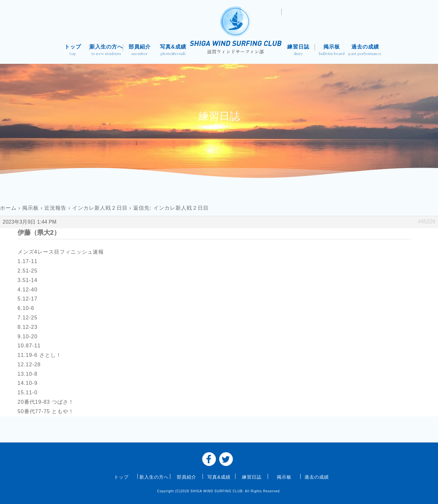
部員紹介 (140, 51)
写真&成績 (173, 51)
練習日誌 (298, 51)
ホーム (8, 208)
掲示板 (332, 51)
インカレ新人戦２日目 (100, 208)
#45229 (427, 222)
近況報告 (55, 208)
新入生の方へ (106, 51)
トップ (73, 51)
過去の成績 (365, 51)
